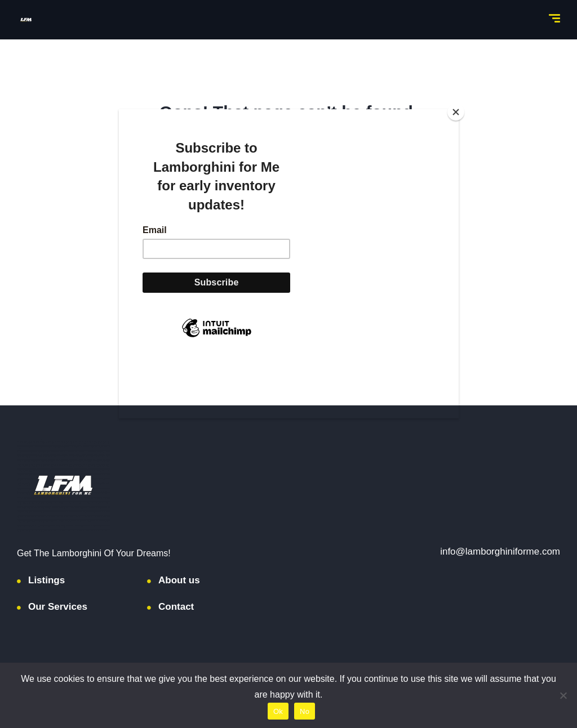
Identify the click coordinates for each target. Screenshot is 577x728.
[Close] (456, 112)
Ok (278, 711)
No (305, 711)
